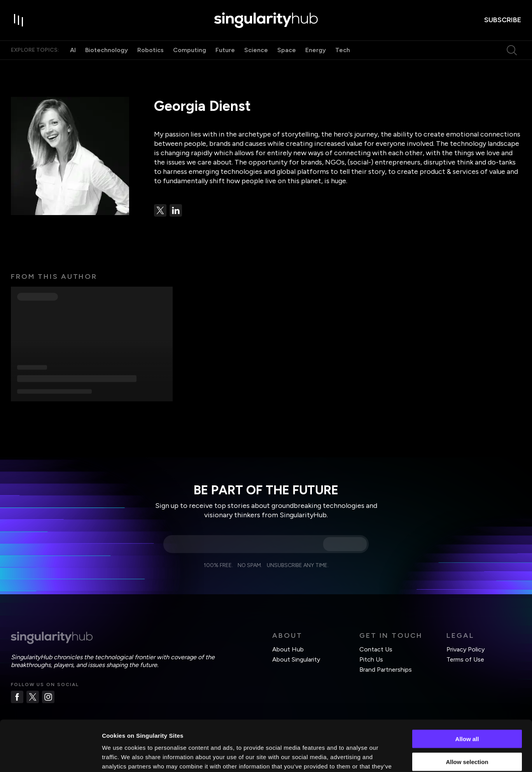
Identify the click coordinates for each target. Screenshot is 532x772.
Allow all (467, 688)
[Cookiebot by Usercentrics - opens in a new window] (50, 757)
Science (256, 50)
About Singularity (296, 659)
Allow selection (467, 711)
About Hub (288, 649)
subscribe (503, 20)
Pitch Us (371, 659)
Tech (343, 50)
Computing (190, 50)
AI (73, 50)
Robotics (150, 50)
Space (287, 50)
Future (225, 50)
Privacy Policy (465, 649)
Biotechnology (107, 50)
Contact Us (376, 649)
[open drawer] (19, 20)
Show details (408, 757)
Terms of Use (465, 659)
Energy (316, 50)
